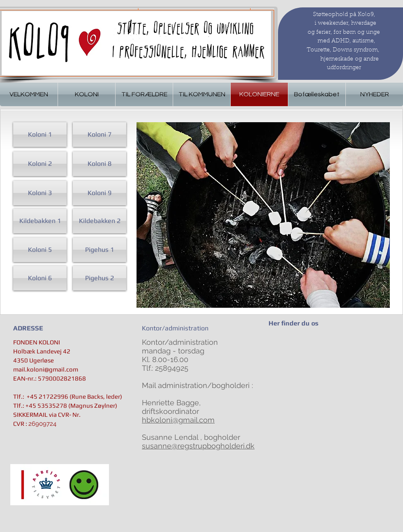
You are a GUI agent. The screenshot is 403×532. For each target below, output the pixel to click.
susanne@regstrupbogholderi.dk (198, 446)
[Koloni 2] (40, 164)
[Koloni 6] (40, 278)
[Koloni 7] (100, 135)
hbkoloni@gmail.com (178, 420)
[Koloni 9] (100, 193)
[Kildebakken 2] (100, 221)
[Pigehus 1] (100, 250)
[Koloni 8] (100, 164)
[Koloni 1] (40, 135)
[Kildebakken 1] (40, 221)
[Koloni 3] (40, 193)
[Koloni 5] (40, 250)
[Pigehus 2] (100, 278)
